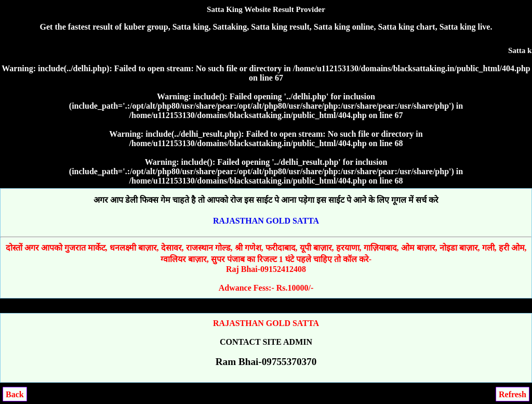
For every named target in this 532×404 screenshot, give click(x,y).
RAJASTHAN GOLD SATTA (266, 221)
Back (15, 394)
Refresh (513, 394)
